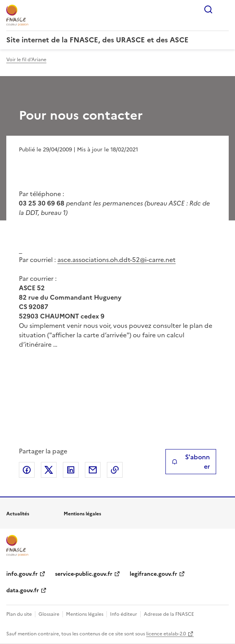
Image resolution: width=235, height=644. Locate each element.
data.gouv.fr (23, 590)
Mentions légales (85, 614)
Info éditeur (124, 614)
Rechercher (208, 9)
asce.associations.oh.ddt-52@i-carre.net (117, 260)
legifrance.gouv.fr (153, 574)
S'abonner (191, 462)
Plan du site (19, 614)
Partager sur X (49, 470)
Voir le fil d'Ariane (26, 60)
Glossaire (49, 614)
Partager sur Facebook (27, 470)
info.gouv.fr (22, 574)
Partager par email (93, 470)
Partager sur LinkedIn (71, 470)
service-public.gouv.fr (84, 574)
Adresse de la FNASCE (169, 614)
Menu (224, 9)
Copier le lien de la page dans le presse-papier (115, 470)
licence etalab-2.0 (166, 634)
